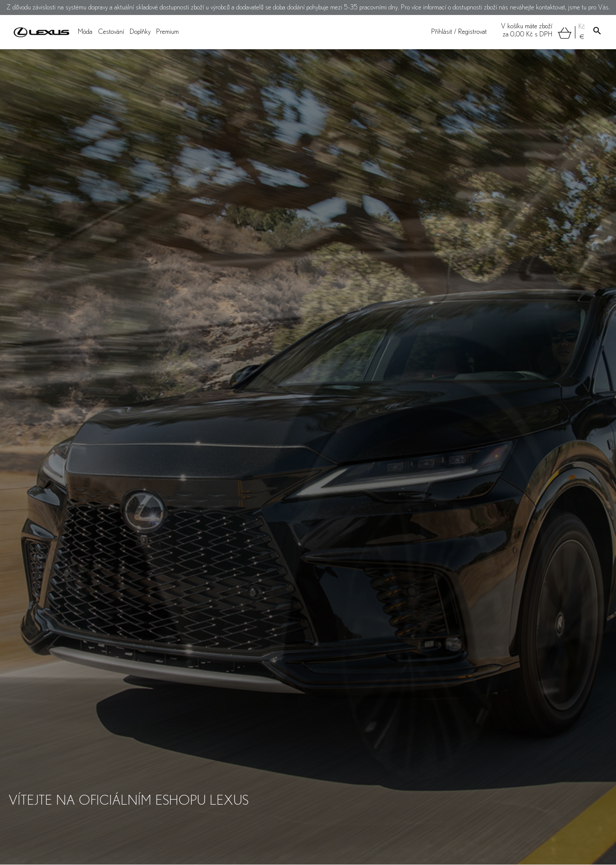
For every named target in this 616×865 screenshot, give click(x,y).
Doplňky (140, 32)
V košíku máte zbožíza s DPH (536, 31)
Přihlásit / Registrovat (459, 32)
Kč (582, 27)
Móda (85, 32)
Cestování (111, 32)
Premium (167, 32)
